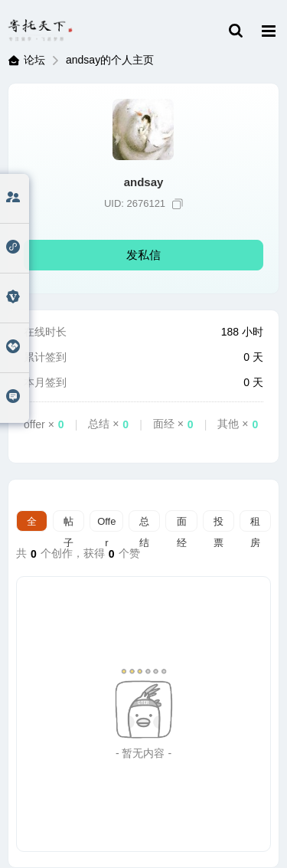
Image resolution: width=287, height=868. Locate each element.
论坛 (34, 60)
